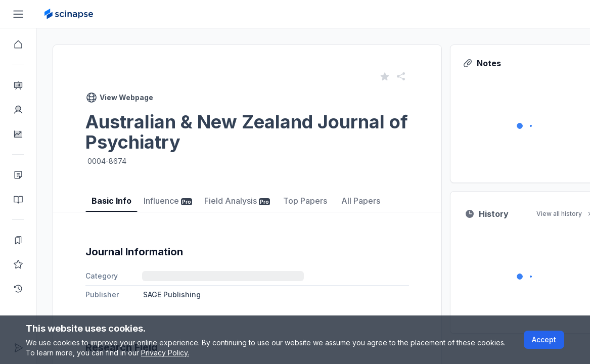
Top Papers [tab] (305, 201)
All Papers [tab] (361, 201)
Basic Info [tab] (111, 201)
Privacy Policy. (165, 353)
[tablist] (247, 193)
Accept (544, 339)
